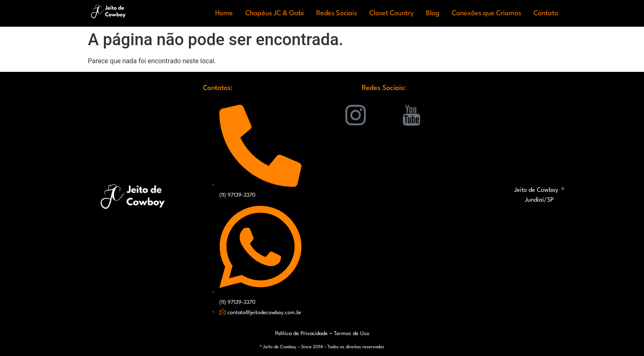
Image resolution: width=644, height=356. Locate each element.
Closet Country (391, 13)
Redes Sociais (337, 13)
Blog (433, 13)
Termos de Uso (352, 334)
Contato (546, 13)
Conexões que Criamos (486, 13)
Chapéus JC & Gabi (275, 13)
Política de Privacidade (301, 334)
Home (224, 13)
